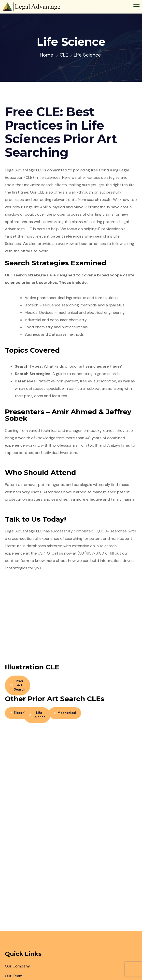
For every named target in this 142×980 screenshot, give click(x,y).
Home (47, 55)
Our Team (14, 976)
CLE (64, 55)
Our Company (17, 966)
